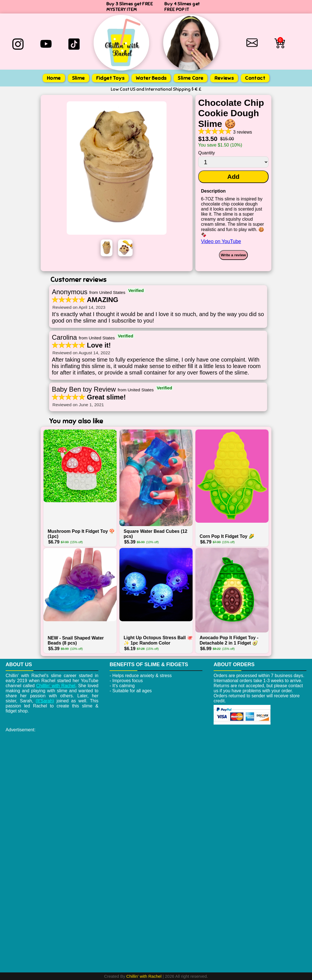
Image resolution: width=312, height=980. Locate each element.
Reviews (224, 78)
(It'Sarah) (45, 701)
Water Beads (151, 78)
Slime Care (190, 78)
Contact (255, 78)
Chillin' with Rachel (144, 976)
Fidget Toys (110, 78)
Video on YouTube (221, 241)
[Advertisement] (156, 775)
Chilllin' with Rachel (56, 686)
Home (54, 78)
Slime (78, 78)
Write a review (233, 255)
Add (234, 177)
